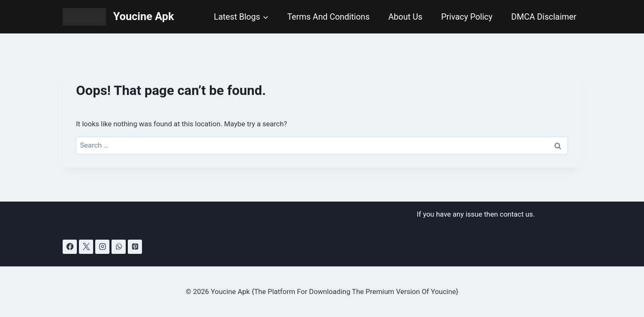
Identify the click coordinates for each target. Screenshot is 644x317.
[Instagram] (102, 247)
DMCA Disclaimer (544, 17)
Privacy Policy (467, 17)
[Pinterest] (135, 247)
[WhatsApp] (119, 247)
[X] (86, 247)
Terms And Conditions (328, 17)
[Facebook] (70, 247)
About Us (406, 17)
